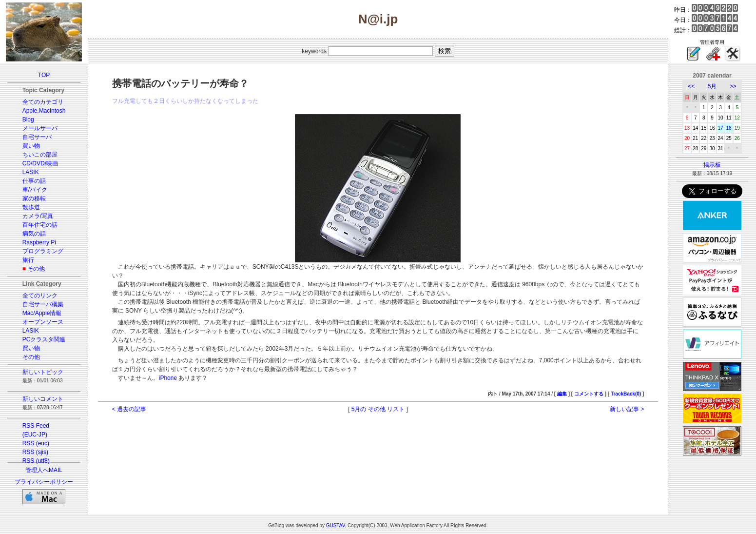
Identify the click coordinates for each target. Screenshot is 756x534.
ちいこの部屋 (40, 155)
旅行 (28, 260)
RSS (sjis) (35, 452)
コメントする (589, 394)
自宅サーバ (37, 137)
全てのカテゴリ (43, 102)
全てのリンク (40, 296)
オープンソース (43, 322)
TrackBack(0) (626, 394)
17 (721, 128)
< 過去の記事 (129, 409)
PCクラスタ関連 (44, 339)
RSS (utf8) (36, 461)
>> (733, 86)
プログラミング (43, 251)
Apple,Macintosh (44, 111)
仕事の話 (34, 181)
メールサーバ (40, 128)
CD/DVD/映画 (40, 163)
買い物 (31, 146)
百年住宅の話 (40, 225)
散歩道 (31, 207)
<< (691, 86)
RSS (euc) (36, 443)
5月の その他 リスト (378, 409)
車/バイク (35, 190)
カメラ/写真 (38, 216)
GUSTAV (336, 525)
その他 (36, 269)
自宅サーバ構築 (43, 304)
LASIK (31, 172)
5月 (712, 86)
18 (729, 128)
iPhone (168, 378)
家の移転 (34, 198)
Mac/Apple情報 (42, 313)
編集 (562, 394)
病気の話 (34, 234)
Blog (28, 119)
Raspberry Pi (39, 242)
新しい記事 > (627, 409)
